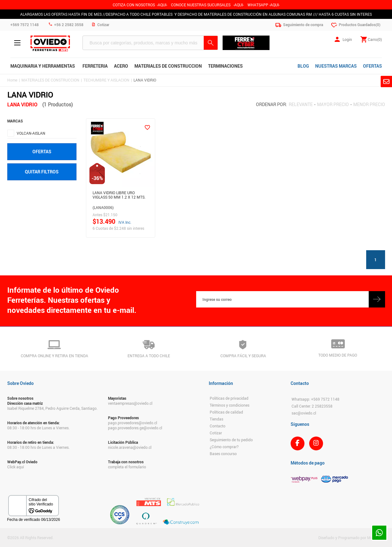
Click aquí (16, 467)
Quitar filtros (42, 172)
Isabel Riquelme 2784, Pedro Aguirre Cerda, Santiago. (52, 408)
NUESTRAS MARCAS (336, 66)
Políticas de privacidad (229, 398)
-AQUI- (162, 5)
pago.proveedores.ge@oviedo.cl (135, 428)
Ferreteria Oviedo (50, 43)
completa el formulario (127, 467)
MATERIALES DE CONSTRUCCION (50, 80)
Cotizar (216, 433)
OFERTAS (372, 66)
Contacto (218, 426)
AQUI (239, 5)
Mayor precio (333, 104)
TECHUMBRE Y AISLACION (106, 80)
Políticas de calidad (226, 412)
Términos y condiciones (230, 405)
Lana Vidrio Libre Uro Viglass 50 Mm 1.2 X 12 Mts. (119, 195)
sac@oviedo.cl (304, 413)
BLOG (303, 66)
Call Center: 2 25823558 (312, 406)
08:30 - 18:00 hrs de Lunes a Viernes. (38, 428)
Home (12, 80)
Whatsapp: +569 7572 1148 (315, 399)
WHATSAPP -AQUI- (264, 5)
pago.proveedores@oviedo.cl (133, 423)
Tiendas (216, 419)
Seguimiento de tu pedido (231, 440)
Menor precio (369, 104)
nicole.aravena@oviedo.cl (130, 447)
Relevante (301, 104)
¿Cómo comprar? (224, 447)
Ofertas (42, 152)
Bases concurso (223, 454)
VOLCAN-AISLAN (31, 133)
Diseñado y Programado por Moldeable (352, 538)
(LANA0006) (103, 207)
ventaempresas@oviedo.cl (130, 403)
